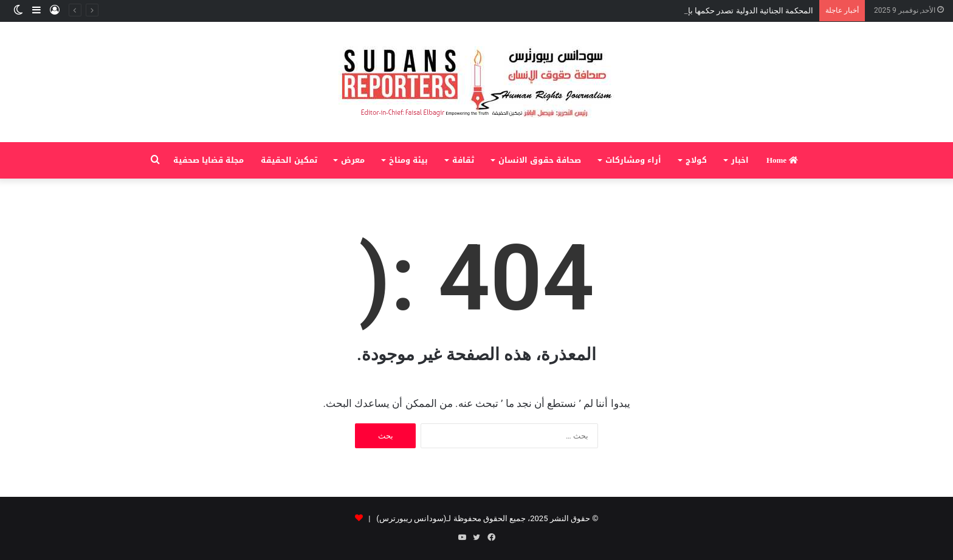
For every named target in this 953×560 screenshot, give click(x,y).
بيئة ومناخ (408, 160)
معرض (353, 160)
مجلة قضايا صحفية (208, 160)
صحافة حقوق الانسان (540, 160)
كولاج (696, 160)
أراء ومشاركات (633, 160)
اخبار (740, 160)
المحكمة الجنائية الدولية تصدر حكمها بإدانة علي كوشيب (723, 11)
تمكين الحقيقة (289, 160)
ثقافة (463, 160)
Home (782, 160)
